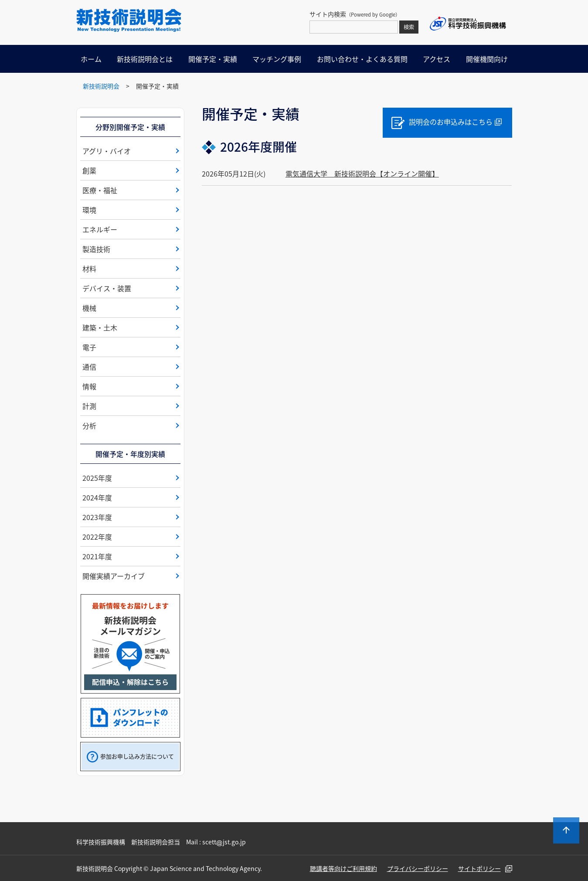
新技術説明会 (101, 86)
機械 (89, 308)
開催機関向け (487, 59)
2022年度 (97, 537)
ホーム (91, 59)
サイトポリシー (479, 868)
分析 (89, 425)
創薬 (89, 170)
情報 (89, 386)
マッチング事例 (277, 59)
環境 (89, 210)
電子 (89, 347)
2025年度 (97, 478)
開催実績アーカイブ (114, 576)
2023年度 (97, 517)
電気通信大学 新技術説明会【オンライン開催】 (362, 173)
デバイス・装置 (107, 288)
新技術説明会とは (145, 59)
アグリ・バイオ (107, 151)
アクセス (437, 59)
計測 (89, 406)
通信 (89, 367)
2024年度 (97, 497)
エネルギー (100, 229)
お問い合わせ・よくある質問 (362, 59)
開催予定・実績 (213, 59)
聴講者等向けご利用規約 (343, 868)
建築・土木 (100, 327)
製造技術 (96, 249)
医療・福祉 (100, 190)
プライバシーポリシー (418, 868)
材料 (89, 269)
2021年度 (97, 556)
